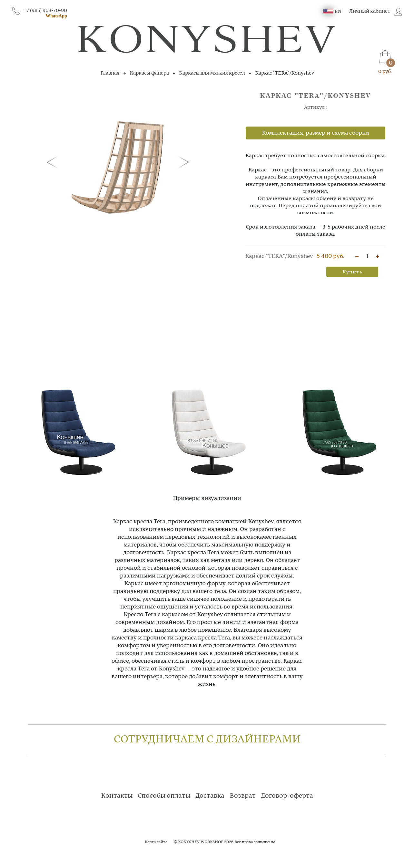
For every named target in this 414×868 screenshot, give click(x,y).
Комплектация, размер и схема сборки (315, 133)
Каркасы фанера (149, 73)
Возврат (243, 796)
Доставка (210, 796)
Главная (110, 73)
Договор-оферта (287, 796)
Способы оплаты (164, 796)
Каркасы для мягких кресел (212, 73)
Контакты (117, 796)
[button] (54, 162)
